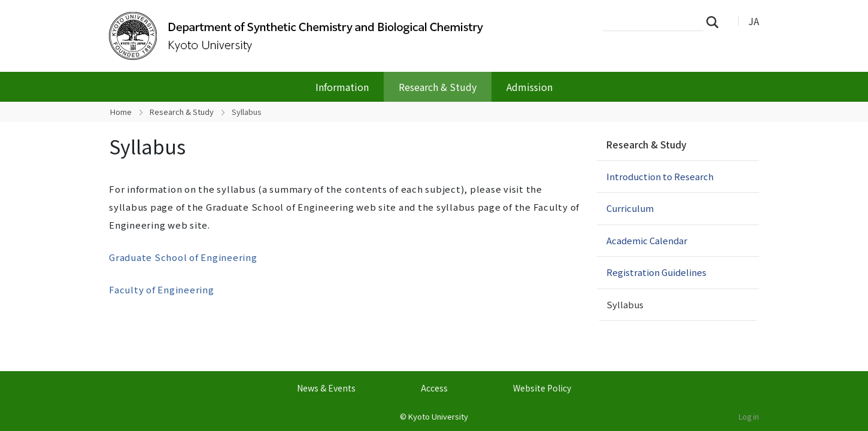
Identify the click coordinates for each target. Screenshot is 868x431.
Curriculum (630, 208)
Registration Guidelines (656, 272)
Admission (529, 87)
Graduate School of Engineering (183, 257)
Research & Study (438, 87)
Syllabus (625, 304)
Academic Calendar (647, 240)
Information (342, 87)
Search (716, 22)
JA (754, 21)
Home (121, 112)
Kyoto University (438, 416)
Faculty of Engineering (162, 289)
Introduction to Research (660, 176)
